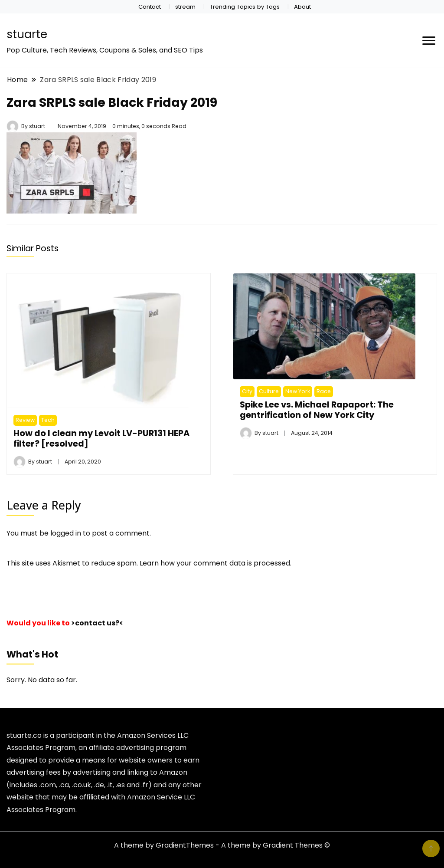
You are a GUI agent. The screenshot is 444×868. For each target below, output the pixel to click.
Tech (48, 420)
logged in (66, 533)
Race (324, 391)
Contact (150, 7)
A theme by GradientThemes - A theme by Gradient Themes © (222, 845)
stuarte (27, 34)
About (302, 7)
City (247, 391)
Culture (269, 391)
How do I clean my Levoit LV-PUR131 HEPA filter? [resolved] (101, 438)
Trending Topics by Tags (245, 7)
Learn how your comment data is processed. (215, 563)
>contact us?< (97, 623)
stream (185, 7)
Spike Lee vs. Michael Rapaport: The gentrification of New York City (317, 410)
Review (25, 420)
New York (298, 391)
